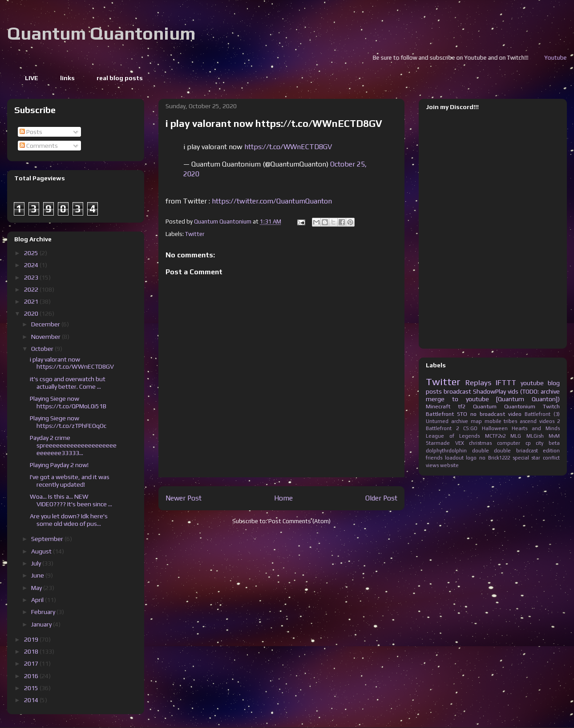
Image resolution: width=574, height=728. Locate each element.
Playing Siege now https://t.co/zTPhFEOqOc (68, 422)
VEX (460, 443)
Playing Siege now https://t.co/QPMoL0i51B (68, 402)
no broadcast (488, 414)
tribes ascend (520, 421)
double (481, 451)
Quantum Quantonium (101, 33)
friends (434, 458)
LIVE (32, 78)
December (46, 324)
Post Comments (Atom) (299, 521)
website (449, 465)
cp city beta (543, 443)
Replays (478, 382)
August (42, 551)
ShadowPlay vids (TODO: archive (516, 391)
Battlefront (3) (542, 414)
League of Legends (453, 436)
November (46, 337)
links (67, 78)
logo (471, 458)
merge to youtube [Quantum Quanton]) (493, 399)
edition (551, 451)
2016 (32, 676)
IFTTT (506, 382)
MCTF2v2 (495, 436)
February (44, 612)
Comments (39, 146)
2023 (32, 277)
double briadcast (516, 451)
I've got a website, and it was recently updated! (70, 481)
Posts (31, 132)
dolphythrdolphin (446, 451)
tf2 (462, 406)
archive (460, 421)
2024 (32, 265)
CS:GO (470, 428)
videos (547, 421)
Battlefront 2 (442, 428)
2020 (32, 313)
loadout (454, 458)
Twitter (195, 234)
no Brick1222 (495, 458)
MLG (516, 436)
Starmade (438, 443)
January (42, 624)
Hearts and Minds (536, 428)
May (37, 588)
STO (462, 414)
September (48, 539)
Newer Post (184, 498)
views (432, 465)
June (38, 575)
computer (509, 443)
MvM (554, 436)
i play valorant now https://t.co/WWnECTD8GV (72, 363)
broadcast (457, 391)
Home (283, 498)
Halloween (495, 428)
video (515, 414)
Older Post (381, 498)
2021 (32, 301)
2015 (32, 688)
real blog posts (120, 78)
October (43, 349)
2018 (32, 651)
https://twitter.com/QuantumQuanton (272, 201)
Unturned (437, 421)
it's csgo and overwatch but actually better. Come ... (68, 383)
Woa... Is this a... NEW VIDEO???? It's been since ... (71, 500)
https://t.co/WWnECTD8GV (288, 147)
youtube (532, 383)
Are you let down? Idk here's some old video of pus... (69, 520)
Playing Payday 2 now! (59, 465)
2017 (32, 663)
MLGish (535, 436)
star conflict (546, 458)
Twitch (551, 406)
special (521, 458)
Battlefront (440, 414)
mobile (493, 421)
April (38, 600)
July (37, 563)
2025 (32, 253)
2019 (32, 639)
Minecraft (438, 406)
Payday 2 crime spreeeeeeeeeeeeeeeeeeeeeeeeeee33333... (73, 445)
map (476, 421)
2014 (32, 700)
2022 (32, 289)
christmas (480, 443)
